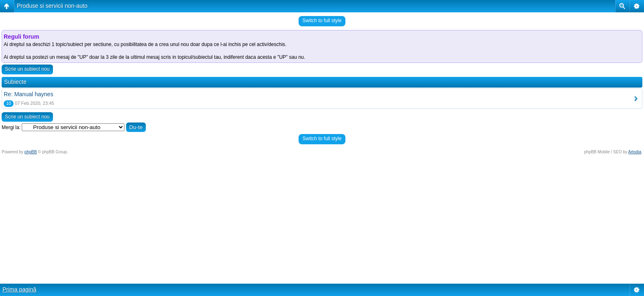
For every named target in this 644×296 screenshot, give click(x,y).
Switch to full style (322, 21)
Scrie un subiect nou (27, 69)
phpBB (31, 152)
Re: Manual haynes (29, 94)
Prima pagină (20, 289)
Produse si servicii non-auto (52, 6)
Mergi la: (11, 127)
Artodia (635, 152)
